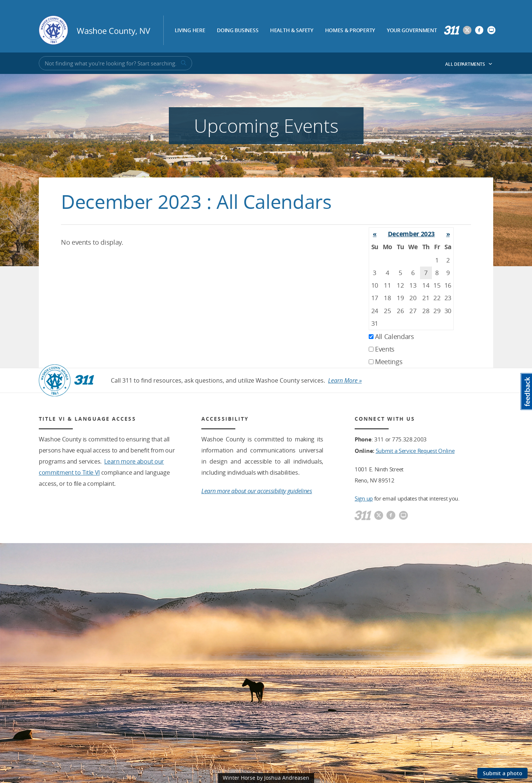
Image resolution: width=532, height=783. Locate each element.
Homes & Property (350, 31)
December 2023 (411, 234)
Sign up (364, 498)
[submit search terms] (183, 63)
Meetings (386, 362)
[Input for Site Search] (115, 63)
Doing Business (238, 31)
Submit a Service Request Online (415, 451)
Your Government (412, 31)
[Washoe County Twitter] (467, 31)
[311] (452, 31)
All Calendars (391, 336)
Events (382, 349)
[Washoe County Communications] (491, 31)
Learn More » (345, 380)
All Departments (469, 64)
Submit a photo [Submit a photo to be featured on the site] (503, 773)
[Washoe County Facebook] (479, 31)
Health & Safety (292, 31)
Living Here (190, 31)
